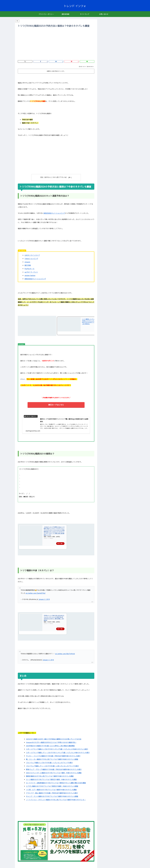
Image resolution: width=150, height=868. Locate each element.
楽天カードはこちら (56, 405)
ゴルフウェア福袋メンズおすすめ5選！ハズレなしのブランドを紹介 (49, 762)
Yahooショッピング (31, 259)
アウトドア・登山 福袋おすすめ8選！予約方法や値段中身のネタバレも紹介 (52, 793)
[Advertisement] (56, 44)
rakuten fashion (30, 275)
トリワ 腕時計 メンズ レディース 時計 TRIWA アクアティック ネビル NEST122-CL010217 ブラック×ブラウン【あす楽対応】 (92, 321)
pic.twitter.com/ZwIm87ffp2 (36, 593)
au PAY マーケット (31, 272)
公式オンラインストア (32, 255)
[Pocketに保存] (72, 61)
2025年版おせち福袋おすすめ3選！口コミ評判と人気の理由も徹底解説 (50, 746)
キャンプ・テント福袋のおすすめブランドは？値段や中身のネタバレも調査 (52, 796)
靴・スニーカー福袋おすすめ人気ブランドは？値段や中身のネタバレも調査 (52, 759)
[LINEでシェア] (87, 61)
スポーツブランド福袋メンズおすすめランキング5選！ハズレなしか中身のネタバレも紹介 (57, 749)
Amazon (27, 262)
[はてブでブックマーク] (56, 61)
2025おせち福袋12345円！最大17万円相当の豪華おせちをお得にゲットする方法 (54, 739)
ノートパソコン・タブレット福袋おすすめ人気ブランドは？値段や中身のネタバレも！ (56, 800)
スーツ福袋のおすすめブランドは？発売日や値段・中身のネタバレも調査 (51, 779)
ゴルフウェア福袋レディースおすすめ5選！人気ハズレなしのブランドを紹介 (52, 766)
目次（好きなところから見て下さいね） (54, 177)
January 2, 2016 (48, 660)
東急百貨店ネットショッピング (54, 213)
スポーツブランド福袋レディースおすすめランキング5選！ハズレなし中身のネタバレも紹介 (58, 752)
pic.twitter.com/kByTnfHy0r (65, 653)
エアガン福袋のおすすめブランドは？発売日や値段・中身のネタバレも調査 (52, 786)
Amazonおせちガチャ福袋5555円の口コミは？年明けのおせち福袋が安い (51, 742)
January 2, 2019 (44, 599)
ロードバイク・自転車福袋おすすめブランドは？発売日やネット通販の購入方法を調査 (56, 783)
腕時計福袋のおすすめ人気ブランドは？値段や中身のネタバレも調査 (50, 776)
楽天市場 (28, 265)
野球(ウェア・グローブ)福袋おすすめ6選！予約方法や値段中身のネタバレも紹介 (54, 769)
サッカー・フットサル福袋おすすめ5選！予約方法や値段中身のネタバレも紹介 (53, 756)
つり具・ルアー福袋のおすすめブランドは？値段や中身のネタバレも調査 (51, 789)
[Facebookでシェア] (41, 61)
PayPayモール (29, 269)
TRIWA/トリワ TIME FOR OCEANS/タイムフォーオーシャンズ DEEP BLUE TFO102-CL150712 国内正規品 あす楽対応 (54, 618)
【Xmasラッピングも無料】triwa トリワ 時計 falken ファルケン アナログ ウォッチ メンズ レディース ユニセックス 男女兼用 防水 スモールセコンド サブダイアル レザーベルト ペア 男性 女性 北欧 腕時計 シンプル (54, 531)
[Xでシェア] (25, 61)
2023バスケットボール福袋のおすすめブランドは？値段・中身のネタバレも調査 (54, 773)
